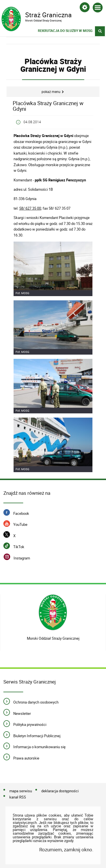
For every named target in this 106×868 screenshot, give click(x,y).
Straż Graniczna (49, 14)
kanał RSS (18, 797)
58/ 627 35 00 (30, 208)
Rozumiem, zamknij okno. (66, 849)
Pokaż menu (51, 92)
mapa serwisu (21, 791)
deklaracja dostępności (60, 791)
